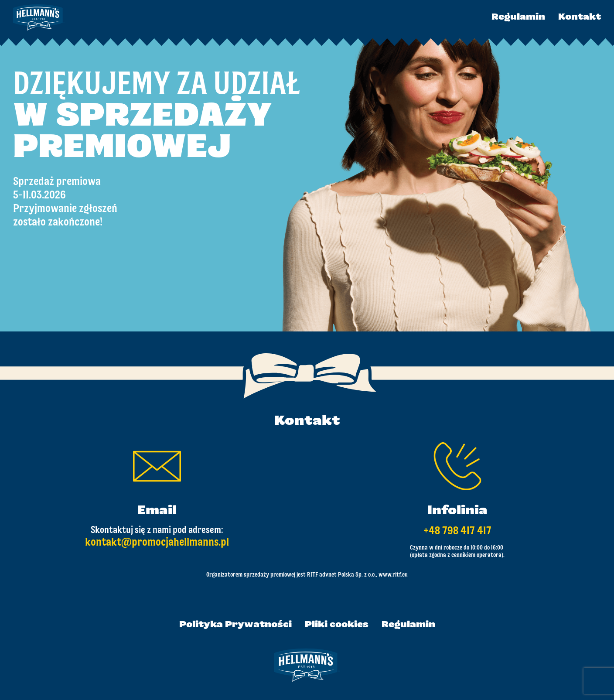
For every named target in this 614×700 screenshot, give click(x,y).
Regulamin (518, 17)
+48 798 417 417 (457, 531)
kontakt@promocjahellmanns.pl (157, 543)
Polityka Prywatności (235, 625)
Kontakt (580, 17)
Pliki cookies (337, 625)
